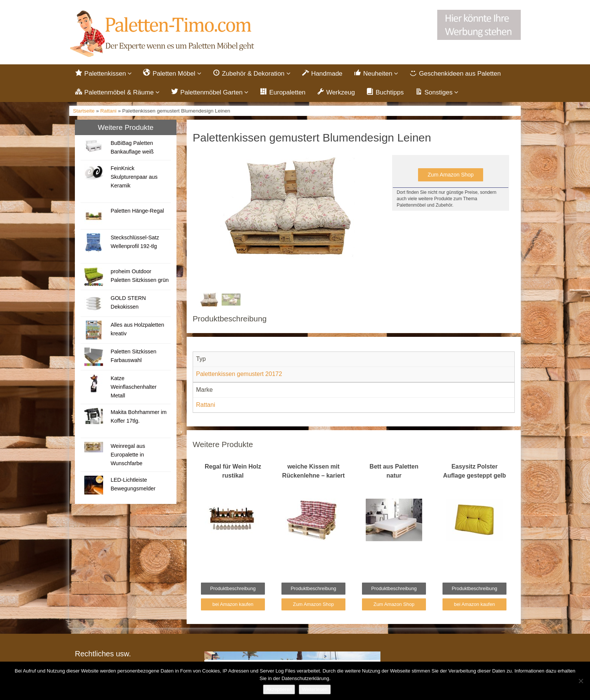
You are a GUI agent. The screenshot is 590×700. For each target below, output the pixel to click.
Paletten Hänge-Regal (137, 211)
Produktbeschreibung (233, 588)
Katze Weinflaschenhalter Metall (134, 387)
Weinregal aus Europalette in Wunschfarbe (128, 455)
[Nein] (581, 681)
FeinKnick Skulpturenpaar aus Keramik (134, 177)
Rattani (109, 111)
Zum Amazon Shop (450, 175)
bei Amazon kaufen (233, 604)
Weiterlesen (315, 689)
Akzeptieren (279, 689)
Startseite (84, 111)
